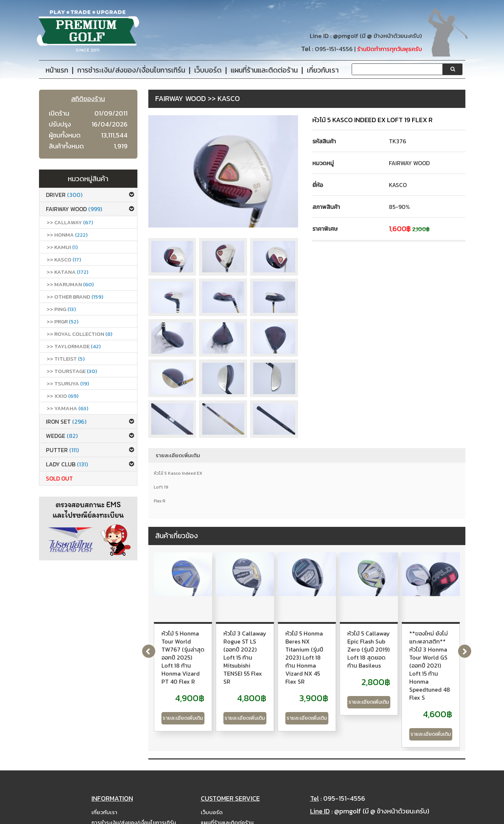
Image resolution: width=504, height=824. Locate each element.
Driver (64, 195)
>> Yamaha (67, 408)
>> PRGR (62, 321)
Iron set (66, 421)
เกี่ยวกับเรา (104, 784)
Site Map (213, 804)
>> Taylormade (74, 346)
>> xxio (62, 396)
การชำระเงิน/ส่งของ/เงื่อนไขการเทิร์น (134, 794)
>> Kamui (62, 247)
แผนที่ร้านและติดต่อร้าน (227, 794)
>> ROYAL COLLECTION (79, 334)
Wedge (62, 436)
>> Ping (61, 309)
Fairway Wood (74, 209)
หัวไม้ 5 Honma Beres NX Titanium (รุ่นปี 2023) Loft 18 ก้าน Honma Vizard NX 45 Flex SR (407, 645)
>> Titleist (66, 359)
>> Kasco (64, 259)
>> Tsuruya (68, 383)
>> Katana (67, 272)
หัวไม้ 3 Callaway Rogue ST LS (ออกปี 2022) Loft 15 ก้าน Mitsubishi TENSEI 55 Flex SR (304, 641)
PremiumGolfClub (373, 817)
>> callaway (70, 222)
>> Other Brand (75, 297)
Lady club (67, 464)
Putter (62, 450)
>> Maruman (70, 284)
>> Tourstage (72, 371)
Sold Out (59, 478)
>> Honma (67, 235)
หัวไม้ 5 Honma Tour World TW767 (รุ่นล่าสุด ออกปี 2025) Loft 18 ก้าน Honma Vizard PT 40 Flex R (199, 645)
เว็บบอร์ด (212, 784)
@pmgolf (346, 36)
